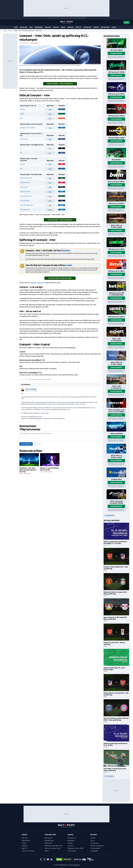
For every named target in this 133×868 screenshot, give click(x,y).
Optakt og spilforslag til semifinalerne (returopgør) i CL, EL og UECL (115, 542)
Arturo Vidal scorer (25, 209)
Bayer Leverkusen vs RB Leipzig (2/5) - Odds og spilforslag (116, 618)
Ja (21, 148)
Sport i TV (78, 27)
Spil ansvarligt (51, 18)
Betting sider (48, 838)
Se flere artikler (109, 776)
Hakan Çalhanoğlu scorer (27, 205)
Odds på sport (26, 840)
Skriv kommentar (26, 444)
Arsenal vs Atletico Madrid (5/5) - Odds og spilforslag (116, 568)
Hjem (5, 31)
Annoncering (94, 843)
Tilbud (46, 851)
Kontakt (93, 838)
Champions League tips (36, 283)
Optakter (49, 379)
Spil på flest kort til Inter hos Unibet (60, 278)
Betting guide (105, 27)
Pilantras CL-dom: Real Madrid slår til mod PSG (49, 469)
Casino (114, 27)
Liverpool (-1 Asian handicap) (28, 127)
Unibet (69, 265)
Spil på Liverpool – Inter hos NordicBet (60, 220)
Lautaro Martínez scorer (26, 196)
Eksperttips (24, 27)
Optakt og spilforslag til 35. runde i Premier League (114, 669)
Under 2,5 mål (24, 139)
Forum (63, 27)
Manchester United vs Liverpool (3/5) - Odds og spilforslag (116, 593)
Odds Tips (25, 838)
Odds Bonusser (49, 840)
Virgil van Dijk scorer (25, 191)
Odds (31, 27)
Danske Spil (47, 227)
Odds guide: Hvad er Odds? (76, 848)
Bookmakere (39, 27)
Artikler (56, 27)
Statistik (96, 27)
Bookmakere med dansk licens (54, 846)
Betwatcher (87, 27)
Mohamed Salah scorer (26, 178)
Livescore (70, 27)
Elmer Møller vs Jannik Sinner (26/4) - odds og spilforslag (115, 770)
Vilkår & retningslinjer (97, 846)
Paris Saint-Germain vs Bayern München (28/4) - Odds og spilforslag (116, 719)
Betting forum (72, 838)
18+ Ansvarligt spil (74, 865)
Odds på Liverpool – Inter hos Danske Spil (60, 84)
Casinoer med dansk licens (53, 848)
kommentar (34, 43)
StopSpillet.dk (84, 18)
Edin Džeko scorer (25, 200)
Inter (21, 118)
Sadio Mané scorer (25, 182)
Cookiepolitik (94, 851)
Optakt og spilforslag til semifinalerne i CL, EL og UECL (116, 744)
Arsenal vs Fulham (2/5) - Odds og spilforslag (114, 643)
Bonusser (48, 27)
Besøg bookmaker (116, 53)
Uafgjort (22, 114)
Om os (92, 840)
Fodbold (44, 379)
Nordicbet (65, 250)
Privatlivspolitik (95, 848)
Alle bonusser (109, 515)
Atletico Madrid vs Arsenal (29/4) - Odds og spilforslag (116, 694)
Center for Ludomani (28, 851)
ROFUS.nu (63, 18)
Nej (21, 153)
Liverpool (22, 109)
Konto (127, 22)
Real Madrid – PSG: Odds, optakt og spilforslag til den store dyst (28, 470)
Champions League (36, 379)
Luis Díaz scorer (24, 187)
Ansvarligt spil (72, 851)
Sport (16, 27)
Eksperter (25, 846)
